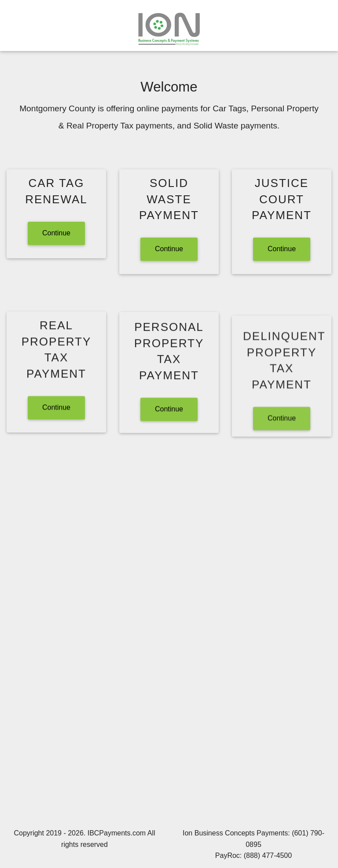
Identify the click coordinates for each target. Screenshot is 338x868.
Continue (56, 233)
